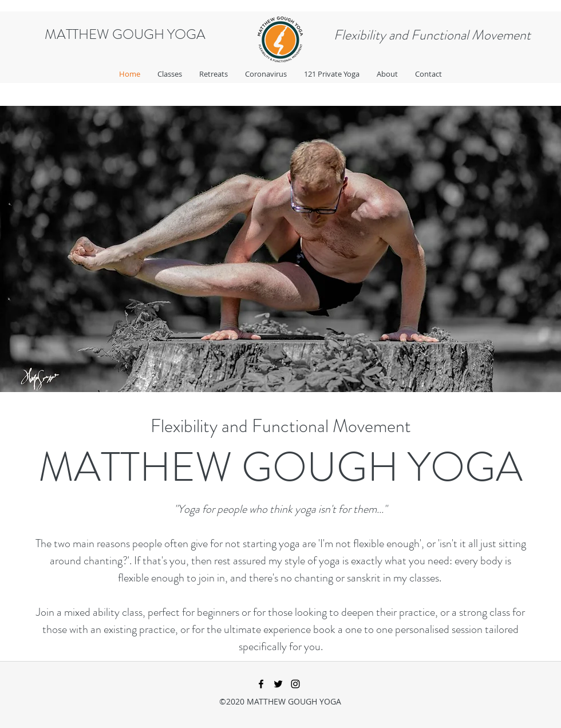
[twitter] (278, 684)
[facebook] (261, 684)
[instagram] (295, 684)
